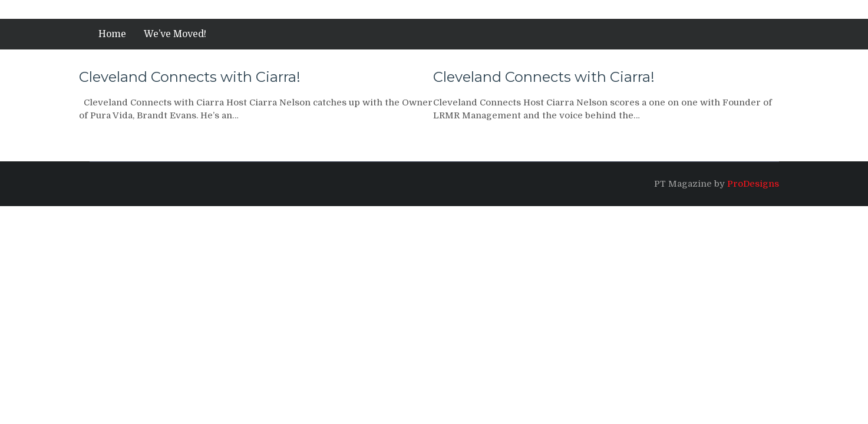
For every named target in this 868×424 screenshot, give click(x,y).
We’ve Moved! (175, 34)
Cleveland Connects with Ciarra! (190, 77)
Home (112, 34)
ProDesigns (753, 184)
